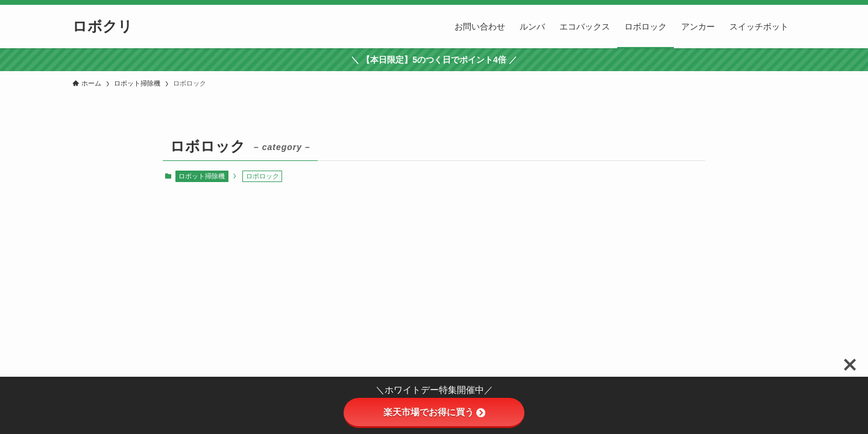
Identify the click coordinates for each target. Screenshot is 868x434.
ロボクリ (102, 27)
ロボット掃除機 (202, 176)
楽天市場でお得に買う (434, 412)
